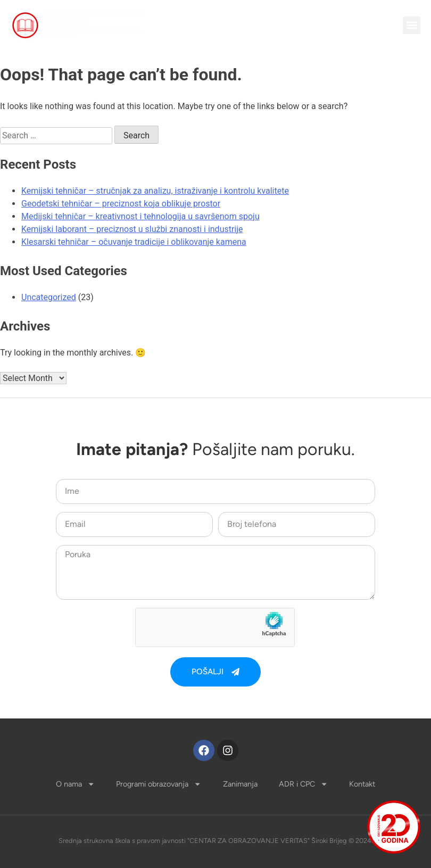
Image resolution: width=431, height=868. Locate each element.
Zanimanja (240, 784)
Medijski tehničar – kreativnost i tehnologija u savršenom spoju (140, 216)
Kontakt (362, 784)
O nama (75, 784)
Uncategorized (49, 297)
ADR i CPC (303, 784)
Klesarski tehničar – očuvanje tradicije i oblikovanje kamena (134, 242)
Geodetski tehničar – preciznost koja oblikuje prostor (121, 204)
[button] (412, 25)
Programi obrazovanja (159, 784)
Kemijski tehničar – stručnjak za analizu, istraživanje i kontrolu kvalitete (155, 191)
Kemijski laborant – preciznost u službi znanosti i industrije (132, 229)
